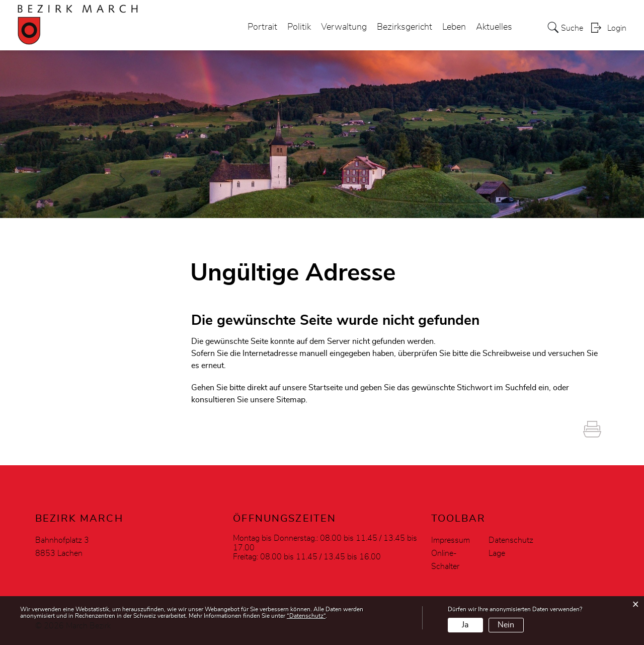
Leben (454, 27)
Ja (465, 625)
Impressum (451, 540)
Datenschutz (511, 540)
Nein (506, 625)
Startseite (326, 388)
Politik (299, 27)
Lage (497, 553)
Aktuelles (494, 27)
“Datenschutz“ (306, 616)
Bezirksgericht (405, 27)
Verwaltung (344, 27)
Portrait (262, 27)
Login (617, 28)
